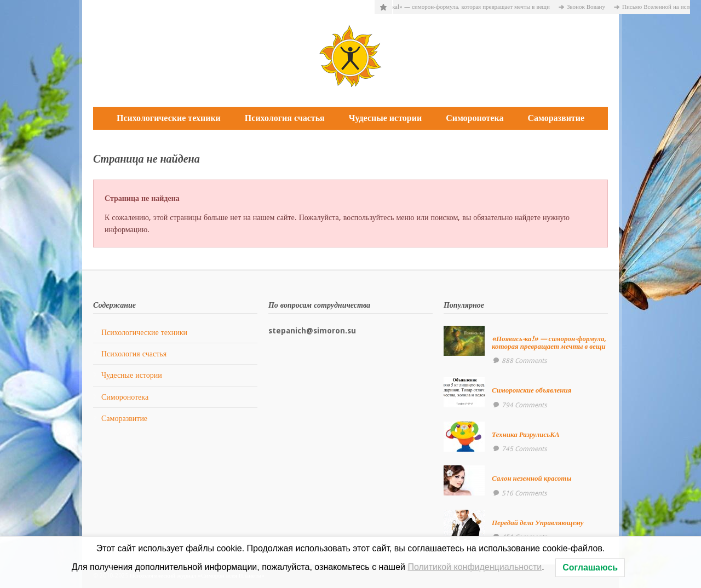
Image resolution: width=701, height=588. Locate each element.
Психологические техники (169, 118)
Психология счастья (285, 118)
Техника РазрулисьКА (526, 434)
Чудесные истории (385, 118)
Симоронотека (475, 118)
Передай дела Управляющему (538, 523)
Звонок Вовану (589, 7)
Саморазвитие (556, 118)
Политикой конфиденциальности (475, 567)
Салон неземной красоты (532, 478)
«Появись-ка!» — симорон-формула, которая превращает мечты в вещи (460, 7)
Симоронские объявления (532, 390)
